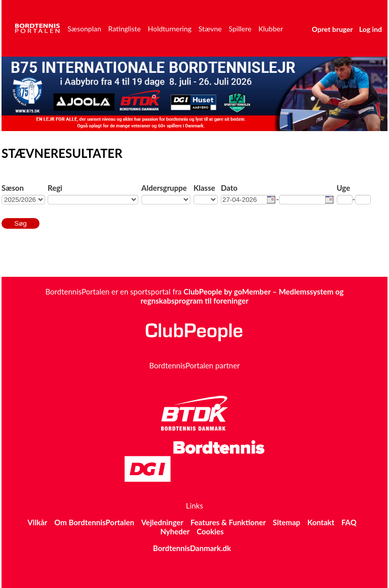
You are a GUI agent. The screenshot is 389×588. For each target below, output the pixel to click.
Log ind (371, 29)
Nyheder (175, 531)
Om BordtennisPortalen (94, 522)
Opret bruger (333, 29)
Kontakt (321, 522)
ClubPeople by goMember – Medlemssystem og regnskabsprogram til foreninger (242, 296)
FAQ (349, 522)
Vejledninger (162, 522)
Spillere (240, 29)
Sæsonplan (84, 29)
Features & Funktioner (228, 522)
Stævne (210, 29)
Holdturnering (170, 29)
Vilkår (37, 522)
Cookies (210, 531)
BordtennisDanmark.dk (192, 548)
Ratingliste (125, 29)
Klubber (271, 29)
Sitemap (287, 522)
